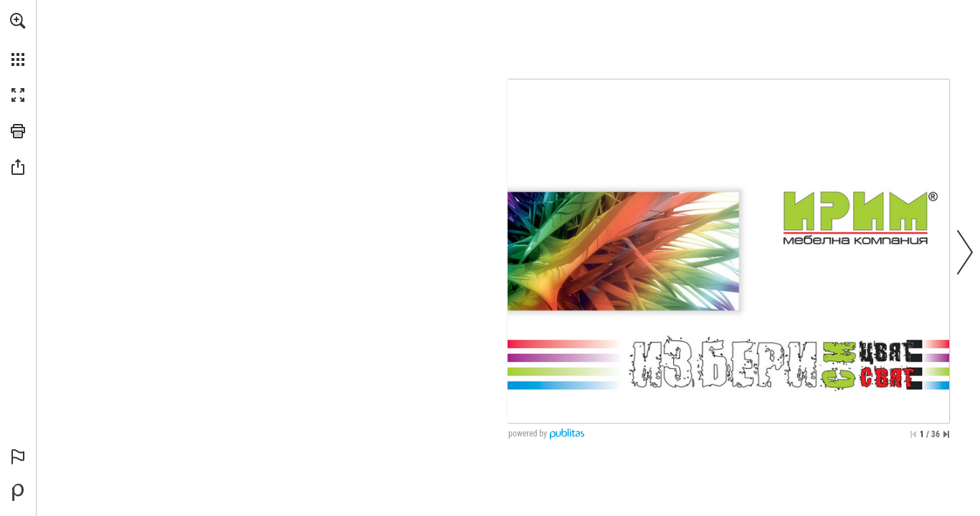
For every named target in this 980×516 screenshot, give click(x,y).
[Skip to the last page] (946, 434)
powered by (528, 434)
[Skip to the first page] (913, 434)
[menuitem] (18, 39)
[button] (18, 21)
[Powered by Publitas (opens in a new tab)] (18, 492)
